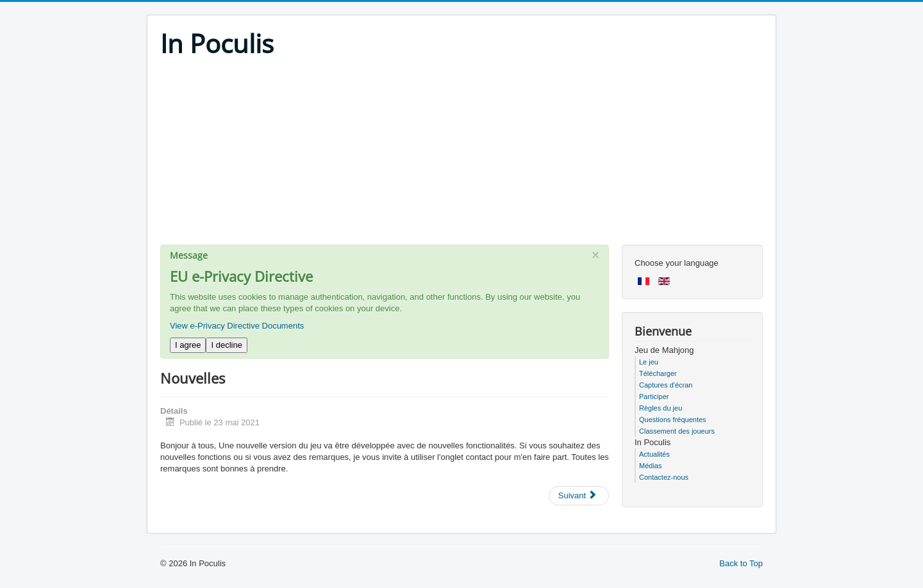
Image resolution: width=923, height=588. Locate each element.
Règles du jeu (661, 408)
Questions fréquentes (673, 420)
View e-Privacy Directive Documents (237, 326)
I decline (226, 345)
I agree (188, 345)
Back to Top (741, 563)
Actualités (654, 454)
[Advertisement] (462, 155)
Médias (650, 466)
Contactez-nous (664, 477)
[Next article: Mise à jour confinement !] (579, 496)
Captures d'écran (666, 385)
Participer (654, 396)
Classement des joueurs (677, 431)
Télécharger (658, 373)
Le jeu (649, 362)
